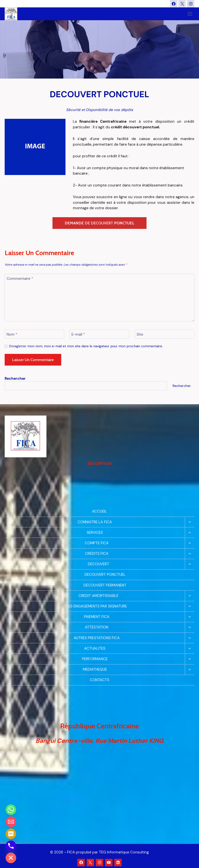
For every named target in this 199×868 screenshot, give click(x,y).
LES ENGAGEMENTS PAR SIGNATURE (97, 606)
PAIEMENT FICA (97, 617)
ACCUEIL (99, 511)
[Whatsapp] (11, 810)
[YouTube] (109, 863)
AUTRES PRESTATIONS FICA (97, 638)
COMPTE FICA (97, 543)
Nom (12, 334)
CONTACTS (99, 680)
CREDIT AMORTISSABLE (98, 596)
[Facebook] (174, 4)
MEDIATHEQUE (95, 669)
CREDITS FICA (97, 553)
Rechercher (182, 386)
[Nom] (34, 334)
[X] (182, 4)
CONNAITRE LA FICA (95, 522)
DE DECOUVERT (99, 223)
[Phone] (11, 846)
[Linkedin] (118, 863)
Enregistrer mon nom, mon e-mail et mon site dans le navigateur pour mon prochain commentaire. (86, 346)
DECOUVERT (99, 564)
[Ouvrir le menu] (190, 14)
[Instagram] (191, 4)
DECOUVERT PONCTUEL (105, 574)
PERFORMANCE (95, 659)
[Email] (11, 822)
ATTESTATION (97, 627)
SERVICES (95, 532)
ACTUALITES (95, 648)
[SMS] (11, 834)
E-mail (78, 334)
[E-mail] (99, 334)
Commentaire (20, 279)
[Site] (165, 334)
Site (140, 334)
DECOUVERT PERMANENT (105, 585)
